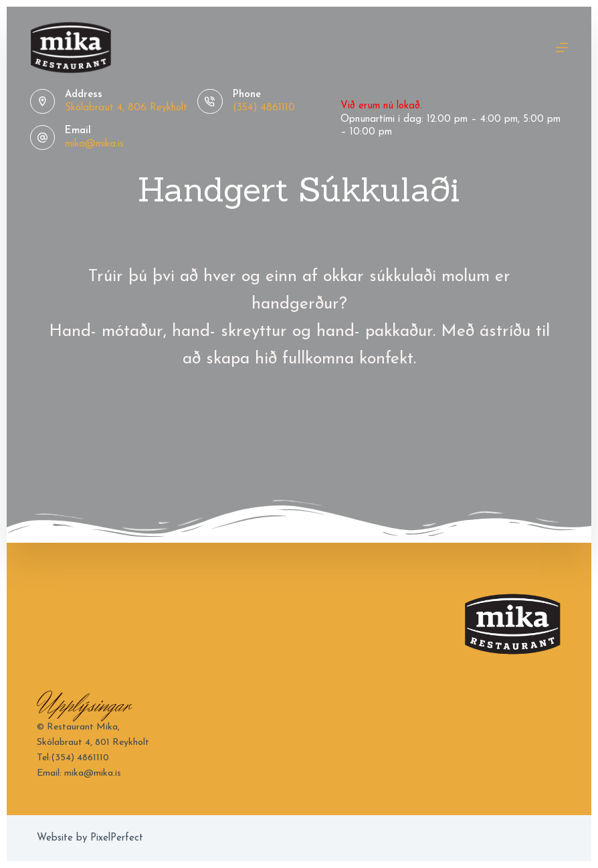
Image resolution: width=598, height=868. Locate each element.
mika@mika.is (94, 144)
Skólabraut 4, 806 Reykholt (126, 108)
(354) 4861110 (264, 108)
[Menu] (562, 48)
